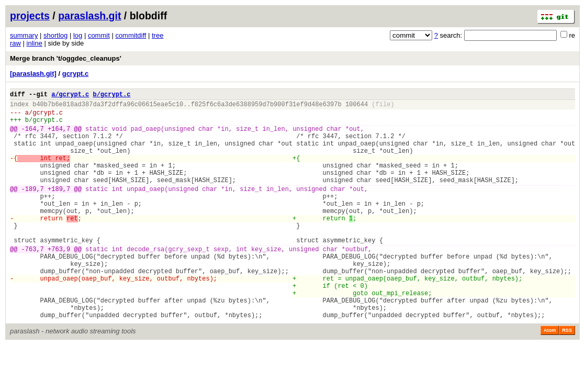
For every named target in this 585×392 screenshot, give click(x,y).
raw (15, 43)
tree (157, 35)
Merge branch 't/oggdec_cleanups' (66, 58)
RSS (567, 377)
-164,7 (33, 136)
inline (35, 43)
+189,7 (59, 209)
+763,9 (59, 282)
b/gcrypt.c (111, 96)
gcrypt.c (76, 74)
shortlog (55, 35)
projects (30, 16)
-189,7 (33, 209)
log (78, 35)
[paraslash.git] (33, 74)
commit (99, 35)
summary (24, 35)
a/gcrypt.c (70, 96)
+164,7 (59, 136)
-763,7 (33, 282)
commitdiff (131, 35)
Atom (550, 377)
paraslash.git (89, 16)
